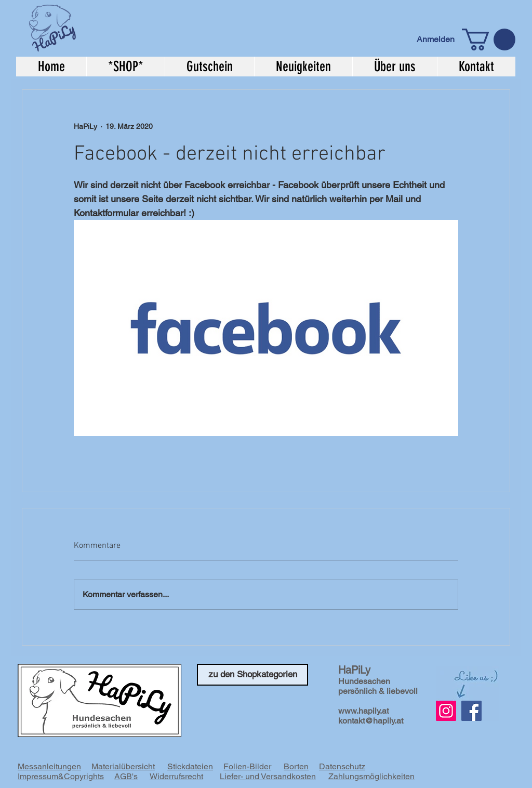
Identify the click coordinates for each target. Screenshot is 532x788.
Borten (296, 766)
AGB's (126, 776)
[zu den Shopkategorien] (252, 675)
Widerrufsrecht (176, 776)
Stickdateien (190, 766)
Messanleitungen (49, 766)
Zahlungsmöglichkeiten (371, 776)
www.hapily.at (363, 711)
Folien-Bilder (247, 766)
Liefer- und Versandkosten (268, 776)
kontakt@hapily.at (371, 721)
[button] (489, 40)
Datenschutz (342, 766)
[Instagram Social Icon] (446, 711)
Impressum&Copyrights (61, 776)
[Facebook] (471, 711)
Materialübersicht (123, 766)
